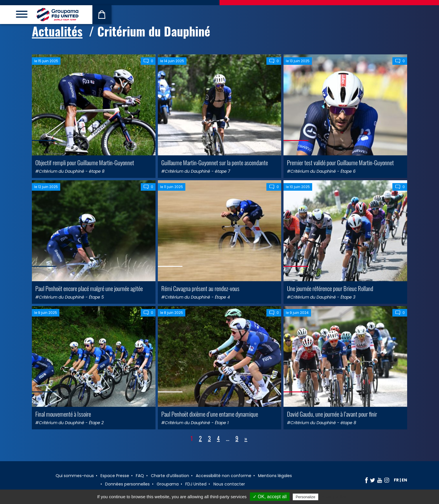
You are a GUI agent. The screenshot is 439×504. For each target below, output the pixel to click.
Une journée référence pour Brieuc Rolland (330, 288)
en (404, 480)
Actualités (57, 31)
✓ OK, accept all (270, 497)
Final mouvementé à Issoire (63, 414)
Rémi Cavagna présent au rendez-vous (200, 288)
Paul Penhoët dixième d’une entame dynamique (210, 414)
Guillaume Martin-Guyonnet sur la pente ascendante (215, 162)
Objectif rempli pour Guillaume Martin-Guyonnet (85, 162)
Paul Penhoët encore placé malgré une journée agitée (89, 288)
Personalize (306, 497)
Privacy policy (334, 497)
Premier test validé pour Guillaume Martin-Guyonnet (340, 162)
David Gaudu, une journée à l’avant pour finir (332, 414)
